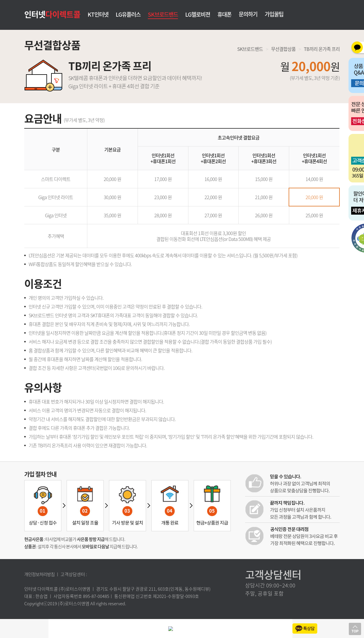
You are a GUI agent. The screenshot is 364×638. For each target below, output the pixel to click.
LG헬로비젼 (198, 15)
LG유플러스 (128, 15)
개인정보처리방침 (39, 574)
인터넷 (52, 14)
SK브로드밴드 (163, 14)
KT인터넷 (98, 15)
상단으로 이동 (355, 629)
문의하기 (248, 14)
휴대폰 (224, 15)
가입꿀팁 (274, 14)
